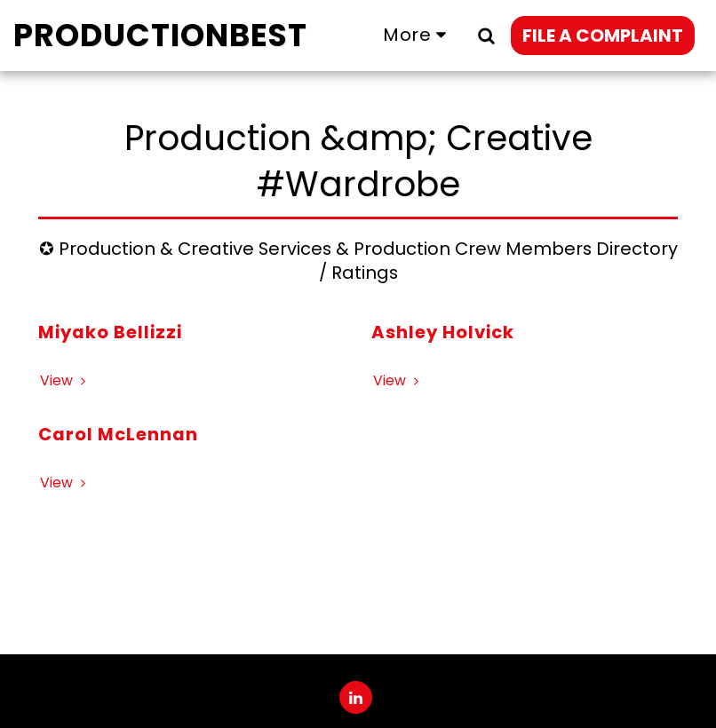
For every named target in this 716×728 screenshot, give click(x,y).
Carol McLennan (118, 434)
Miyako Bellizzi (110, 332)
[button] (486, 35)
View (65, 380)
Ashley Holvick (443, 332)
